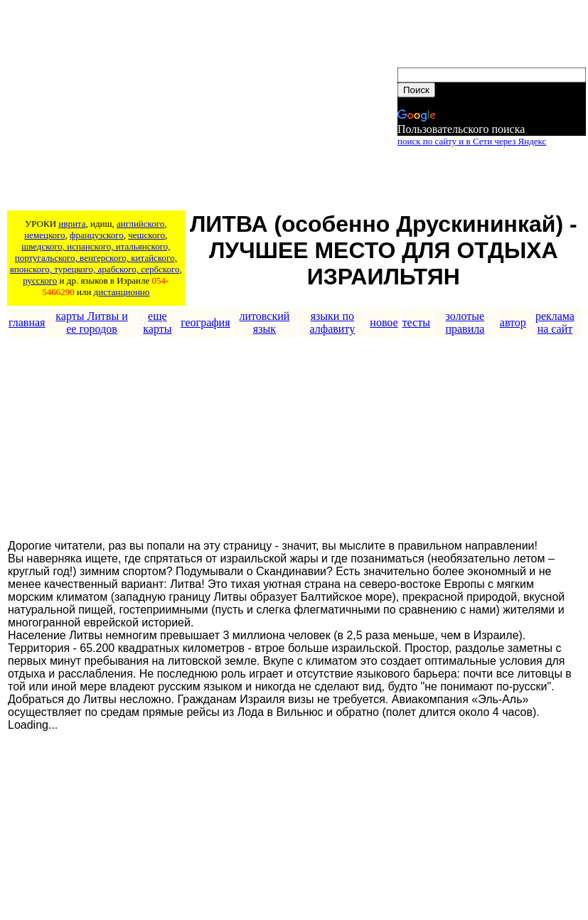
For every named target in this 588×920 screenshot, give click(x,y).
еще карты (157, 322)
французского (97, 235)
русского (40, 280)
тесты (416, 322)
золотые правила (465, 322)
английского (140, 224)
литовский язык (265, 322)
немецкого (44, 235)
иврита (72, 224)
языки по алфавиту (333, 322)
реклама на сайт (555, 322)
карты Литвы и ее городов (91, 322)
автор (513, 322)
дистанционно (122, 292)
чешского (146, 235)
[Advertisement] (201, 107)
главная (27, 322)
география (205, 322)
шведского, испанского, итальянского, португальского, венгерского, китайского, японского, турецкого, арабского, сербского (95, 258)
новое (384, 322)
